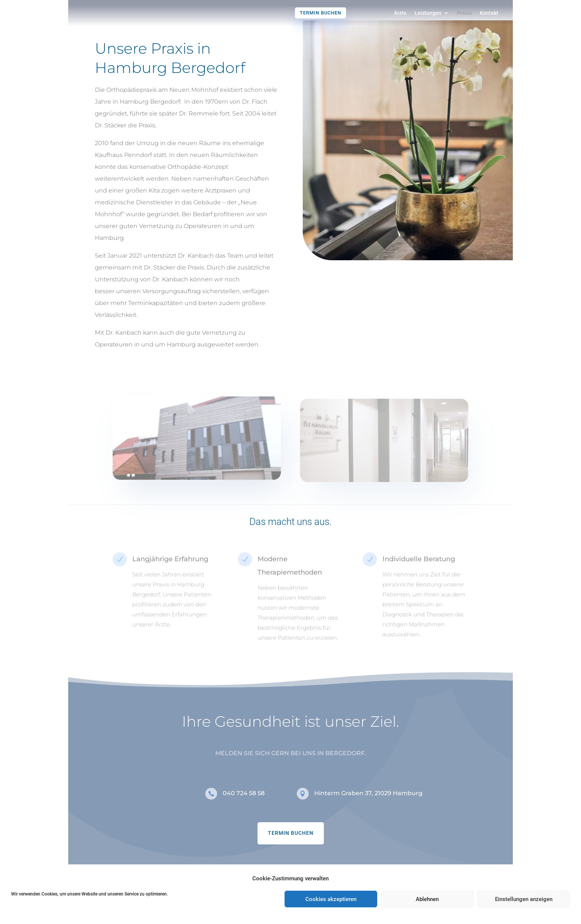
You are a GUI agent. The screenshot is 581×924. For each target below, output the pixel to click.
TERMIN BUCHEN (291, 839)
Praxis (464, 13)
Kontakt (489, 13)
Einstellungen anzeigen (524, 899)
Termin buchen (321, 13)
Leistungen (428, 13)
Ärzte (400, 13)
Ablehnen (427, 899)
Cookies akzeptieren (331, 899)
